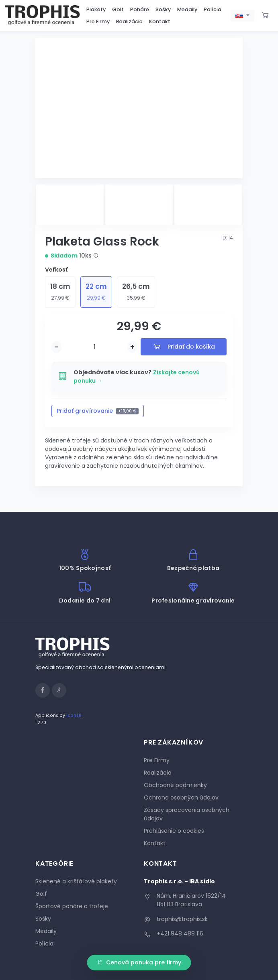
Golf (118, 9)
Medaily (187, 9)
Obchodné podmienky (175, 785)
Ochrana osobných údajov (181, 797)
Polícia (213, 9)
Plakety (96, 9)
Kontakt (160, 21)
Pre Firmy (98, 21)
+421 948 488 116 (180, 933)
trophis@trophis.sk (182, 919)
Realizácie (129, 21)
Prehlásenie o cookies (174, 831)
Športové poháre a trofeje (72, 906)
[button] (242, 16)
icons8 (74, 715)
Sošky (163, 9)
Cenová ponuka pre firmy (139, 962)
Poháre (140, 9)
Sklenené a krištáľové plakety (76, 881)
